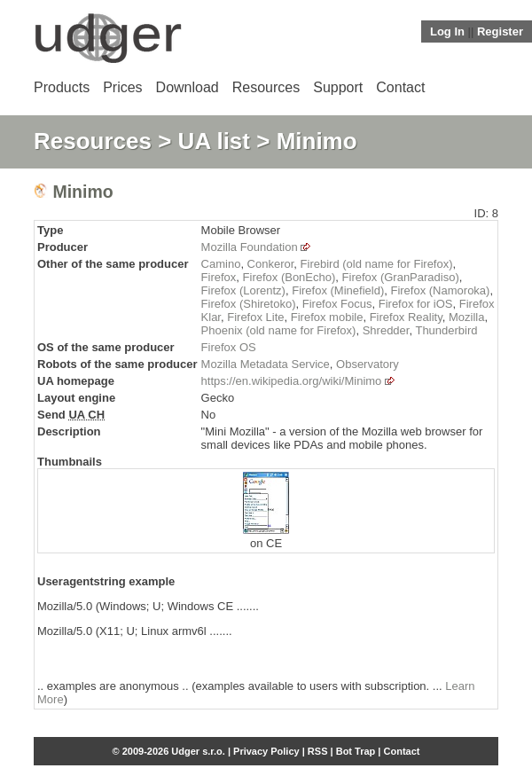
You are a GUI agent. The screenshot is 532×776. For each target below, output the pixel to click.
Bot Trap (356, 751)
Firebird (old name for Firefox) (377, 264)
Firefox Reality (406, 317)
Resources (266, 87)
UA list (214, 141)
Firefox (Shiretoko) (249, 304)
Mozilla (466, 317)
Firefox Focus (337, 304)
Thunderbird (446, 330)
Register (500, 31)
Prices (122, 87)
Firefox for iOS (416, 304)
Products (62, 87)
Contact (400, 87)
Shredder (386, 330)
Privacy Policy (266, 751)
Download (188, 87)
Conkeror (271, 264)
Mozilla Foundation (250, 247)
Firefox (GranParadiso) (401, 277)
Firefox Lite (255, 317)
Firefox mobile (327, 317)
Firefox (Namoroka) (440, 290)
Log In (447, 31)
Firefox (219, 277)
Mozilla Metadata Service (266, 364)
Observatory (368, 364)
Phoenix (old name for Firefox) (279, 330)
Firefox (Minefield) (338, 290)
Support (338, 87)
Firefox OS (229, 347)
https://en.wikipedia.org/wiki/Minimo (292, 381)
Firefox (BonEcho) (289, 277)
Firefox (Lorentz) (243, 290)
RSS (318, 751)
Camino (221, 264)
